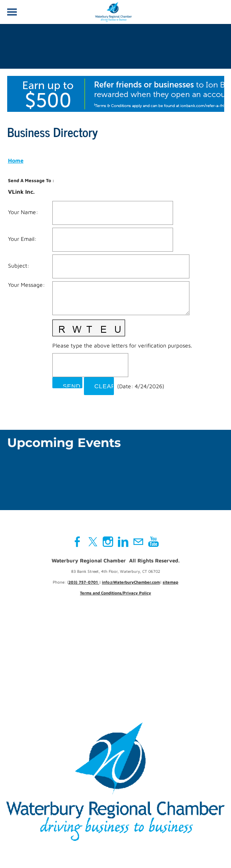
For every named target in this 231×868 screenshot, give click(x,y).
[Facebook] (78, 542)
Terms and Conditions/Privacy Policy (115, 593)
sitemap (170, 582)
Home (16, 160)
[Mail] (138, 542)
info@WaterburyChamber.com (131, 582)
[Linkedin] (123, 542)
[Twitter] (93, 542)
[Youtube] (153, 542)
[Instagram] (108, 542)
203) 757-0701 (84, 582)
